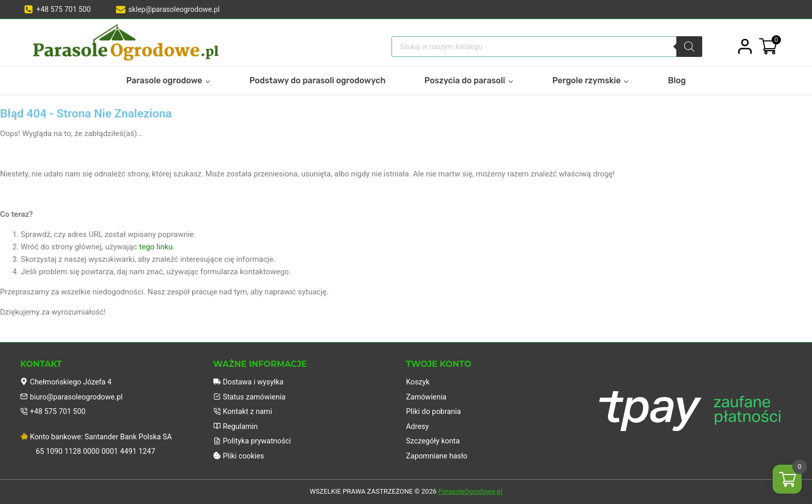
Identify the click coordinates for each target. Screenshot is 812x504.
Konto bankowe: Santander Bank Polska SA (100, 435)
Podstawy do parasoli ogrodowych (318, 80)
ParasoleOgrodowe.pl (470, 492)
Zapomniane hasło (438, 456)
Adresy (418, 425)
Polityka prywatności (254, 440)
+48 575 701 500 (54, 409)
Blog (677, 80)
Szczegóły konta (434, 440)
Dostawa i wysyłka (250, 378)
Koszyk (418, 378)
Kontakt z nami (244, 409)
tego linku (156, 247)
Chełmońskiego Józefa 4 (68, 378)
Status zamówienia (251, 394)
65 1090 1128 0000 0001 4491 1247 (98, 451)
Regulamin (237, 425)
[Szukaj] (689, 47)
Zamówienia (427, 394)
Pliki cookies (240, 456)
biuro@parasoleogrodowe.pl (74, 394)
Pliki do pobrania (435, 409)
